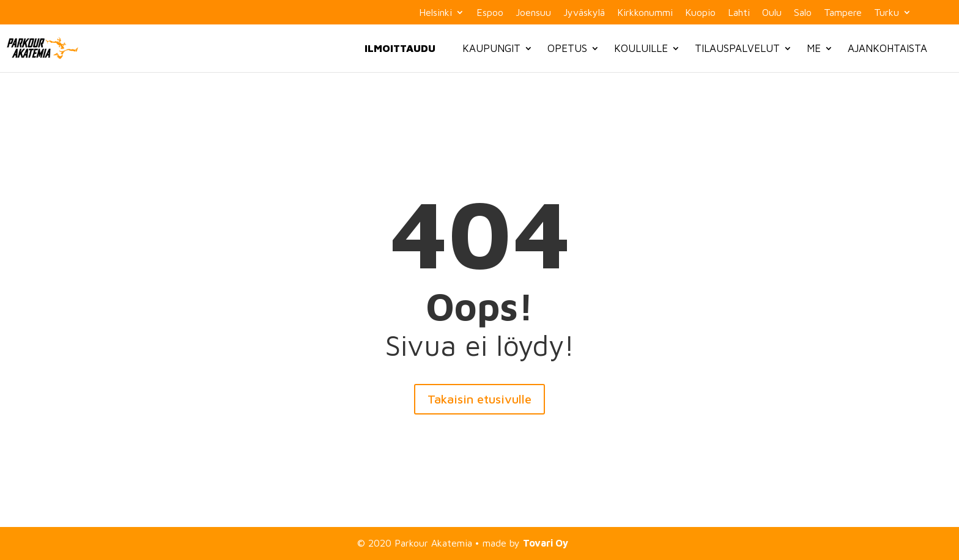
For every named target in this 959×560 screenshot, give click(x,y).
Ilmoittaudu (400, 48)
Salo (803, 13)
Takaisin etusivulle (480, 399)
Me (814, 48)
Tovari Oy (546, 543)
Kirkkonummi (645, 13)
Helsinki (435, 13)
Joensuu (533, 13)
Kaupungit (491, 48)
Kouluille (641, 48)
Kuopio (700, 13)
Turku (887, 13)
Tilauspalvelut (737, 48)
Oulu (772, 13)
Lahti (739, 13)
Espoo (490, 13)
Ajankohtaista (887, 48)
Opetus (567, 48)
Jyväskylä (584, 13)
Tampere (843, 13)
